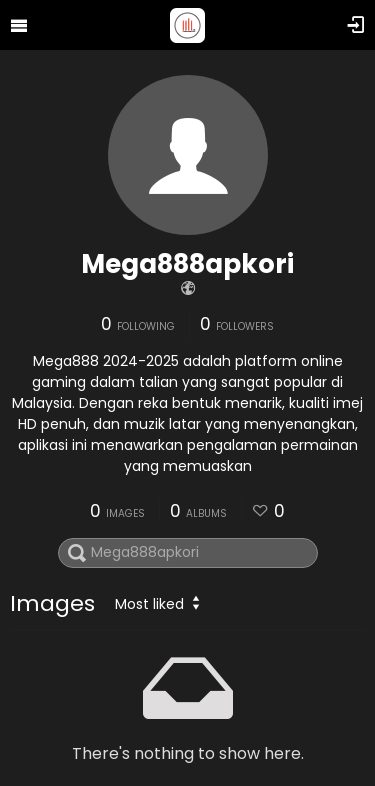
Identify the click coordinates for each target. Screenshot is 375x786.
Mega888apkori (187, 264)
